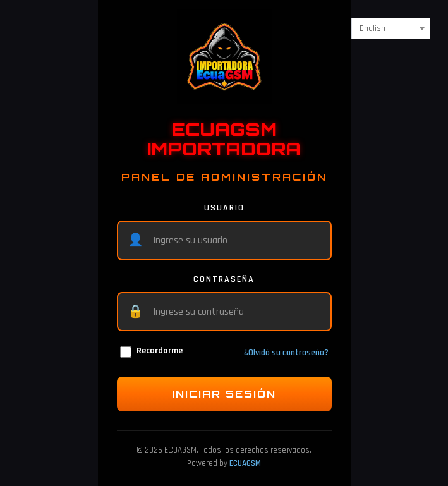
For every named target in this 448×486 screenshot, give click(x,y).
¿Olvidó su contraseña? (286, 353)
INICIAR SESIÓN (224, 394)
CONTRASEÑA (224, 279)
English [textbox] (372, 28)
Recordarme (151, 351)
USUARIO (224, 208)
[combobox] (391, 28)
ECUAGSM (245, 463)
